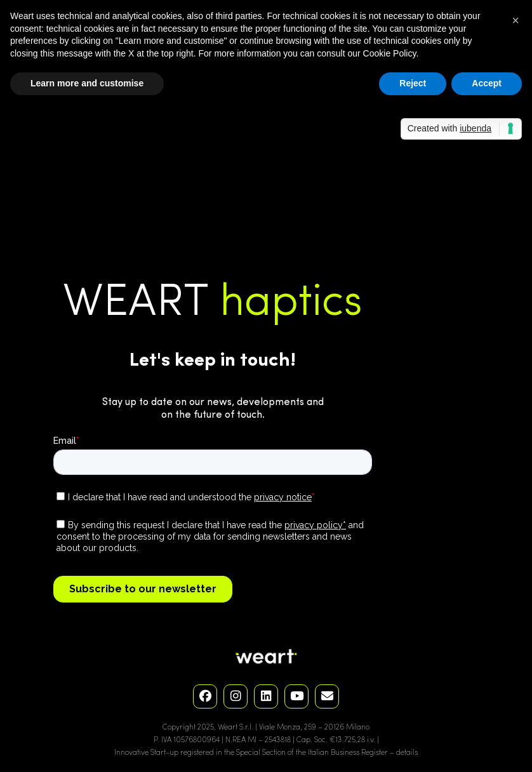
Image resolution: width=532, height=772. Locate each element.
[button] (515, 20)
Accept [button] (487, 83)
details (407, 753)
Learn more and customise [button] (87, 83)
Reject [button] (413, 83)
